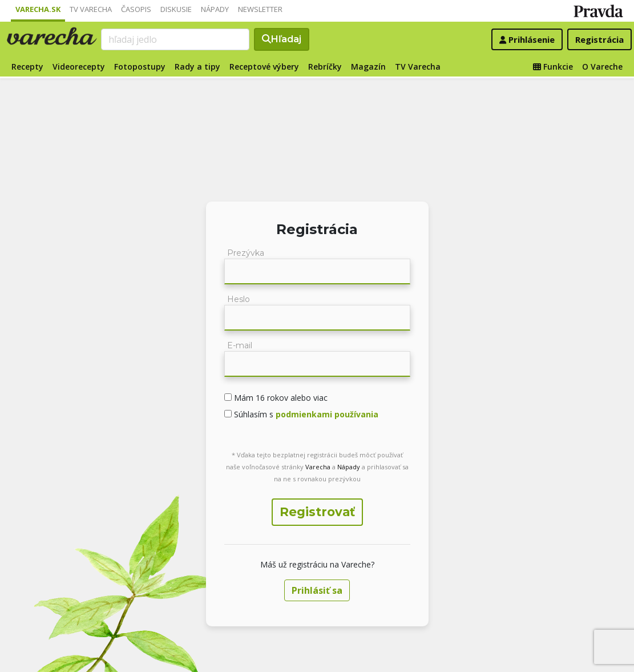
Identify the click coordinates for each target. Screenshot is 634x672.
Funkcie (553, 67)
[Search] (175, 39)
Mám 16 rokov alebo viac (280, 398)
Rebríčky (325, 67)
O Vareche (602, 67)
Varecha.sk (38, 9)
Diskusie (176, 9)
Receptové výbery (264, 67)
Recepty (27, 67)
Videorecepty (79, 67)
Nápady (215, 9)
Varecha (318, 467)
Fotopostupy (140, 67)
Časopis (136, 9)
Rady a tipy (197, 67)
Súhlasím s (305, 414)
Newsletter (260, 9)
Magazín (368, 67)
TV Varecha (91, 9)
